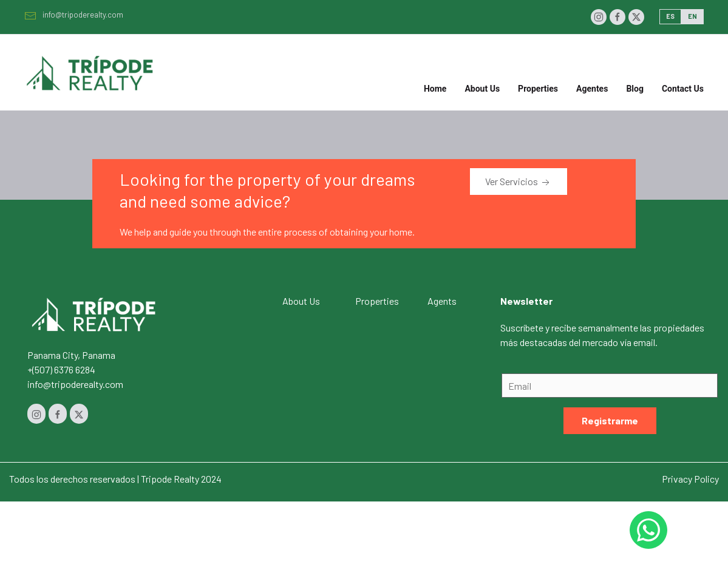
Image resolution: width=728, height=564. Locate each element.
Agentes (592, 89)
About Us (482, 89)
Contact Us (683, 89)
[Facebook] (617, 17)
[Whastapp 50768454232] (648, 530)
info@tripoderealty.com (74, 15)
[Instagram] (599, 17)
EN (692, 16)
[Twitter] (636, 17)
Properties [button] (538, 89)
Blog (635, 89)
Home (435, 89)
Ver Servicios (519, 182)
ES (670, 16)
